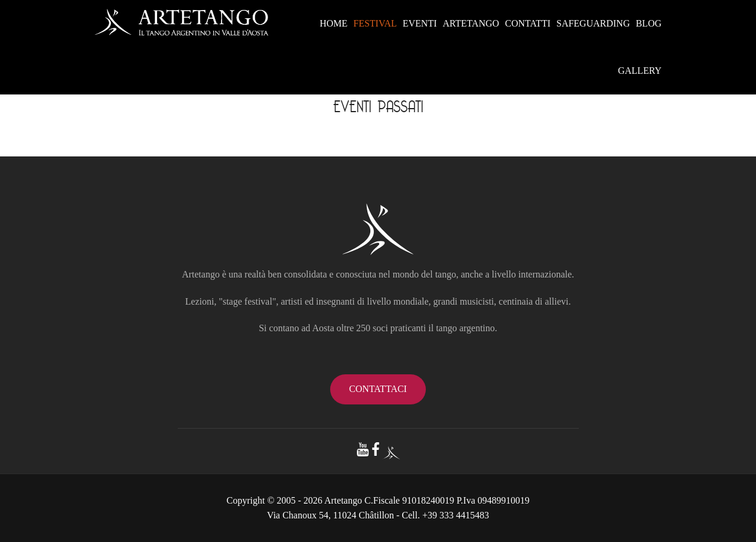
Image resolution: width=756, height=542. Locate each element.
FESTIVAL (375, 23)
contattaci (378, 389)
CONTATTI (528, 23)
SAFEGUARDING (593, 23)
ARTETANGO (471, 23)
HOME (333, 23)
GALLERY (640, 71)
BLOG (649, 23)
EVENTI (420, 23)
